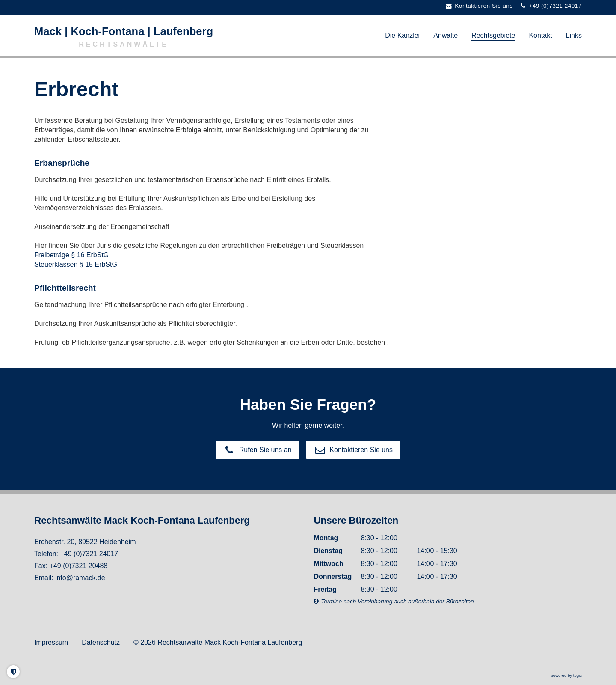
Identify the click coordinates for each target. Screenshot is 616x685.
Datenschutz (101, 642)
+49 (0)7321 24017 (89, 554)
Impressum (51, 642)
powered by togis (566, 675)
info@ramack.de (80, 578)
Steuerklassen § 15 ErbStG (76, 264)
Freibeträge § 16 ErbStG (71, 255)
